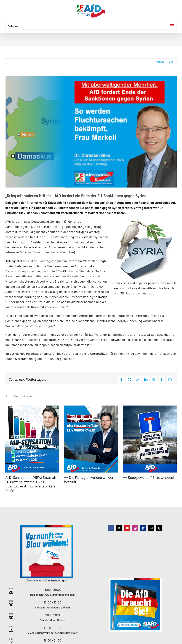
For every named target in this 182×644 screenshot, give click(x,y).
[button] (8, 450)
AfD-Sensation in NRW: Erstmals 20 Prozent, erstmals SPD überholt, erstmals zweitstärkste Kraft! (31, 484)
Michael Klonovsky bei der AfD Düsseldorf (52, 633)
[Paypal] (143, 528)
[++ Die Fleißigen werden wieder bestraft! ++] (91, 407)
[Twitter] (119, 528)
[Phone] (159, 528)
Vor (171, 62)
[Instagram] (135, 528)
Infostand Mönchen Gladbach (52, 608)
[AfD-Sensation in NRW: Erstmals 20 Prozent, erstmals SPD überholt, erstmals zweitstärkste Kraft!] (32, 407)
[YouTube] (127, 528)
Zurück (160, 62)
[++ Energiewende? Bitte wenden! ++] (150, 407)
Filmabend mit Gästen (52, 620)
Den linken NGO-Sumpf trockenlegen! (52, 595)
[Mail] (151, 528)
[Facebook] (111, 528)
